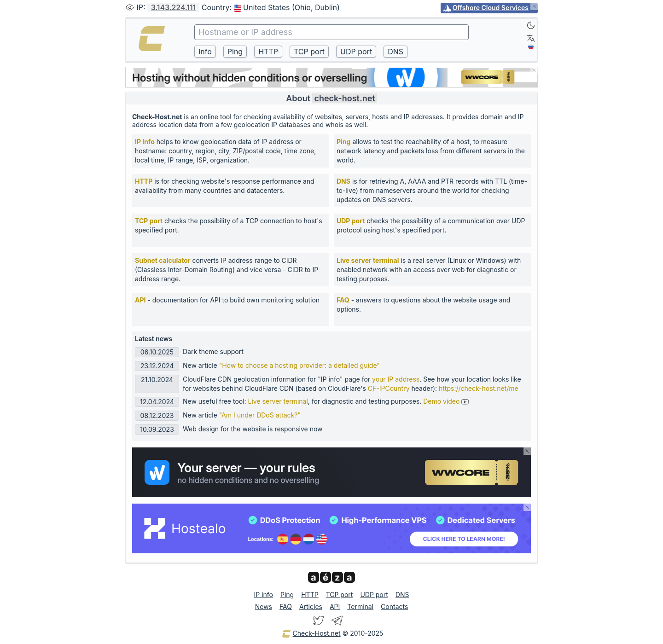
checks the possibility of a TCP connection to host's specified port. (229, 225)
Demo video (446, 401)
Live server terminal (368, 260)
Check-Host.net (311, 634)
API (140, 300)
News (264, 606)
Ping (343, 142)
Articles (311, 606)
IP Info (145, 142)
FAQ (343, 300)
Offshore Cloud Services (491, 8)
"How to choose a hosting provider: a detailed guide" (300, 365)
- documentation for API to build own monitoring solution (227, 300)
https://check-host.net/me (479, 388)
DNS (343, 181)
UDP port (351, 221)
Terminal (360, 606)
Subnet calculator (163, 260)
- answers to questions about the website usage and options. (423, 305)
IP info (264, 595)
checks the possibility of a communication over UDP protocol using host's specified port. (431, 225)
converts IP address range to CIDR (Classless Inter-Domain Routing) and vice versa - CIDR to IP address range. (227, 270)
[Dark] (531, 25)
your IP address (396, 379)
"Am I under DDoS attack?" (260, 415)
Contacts (394, 606)
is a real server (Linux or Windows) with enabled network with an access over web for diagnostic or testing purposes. (429, 270)
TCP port (149, 221)
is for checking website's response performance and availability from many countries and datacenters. (225, 186)
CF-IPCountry (389, 388)
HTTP (144, 181)
